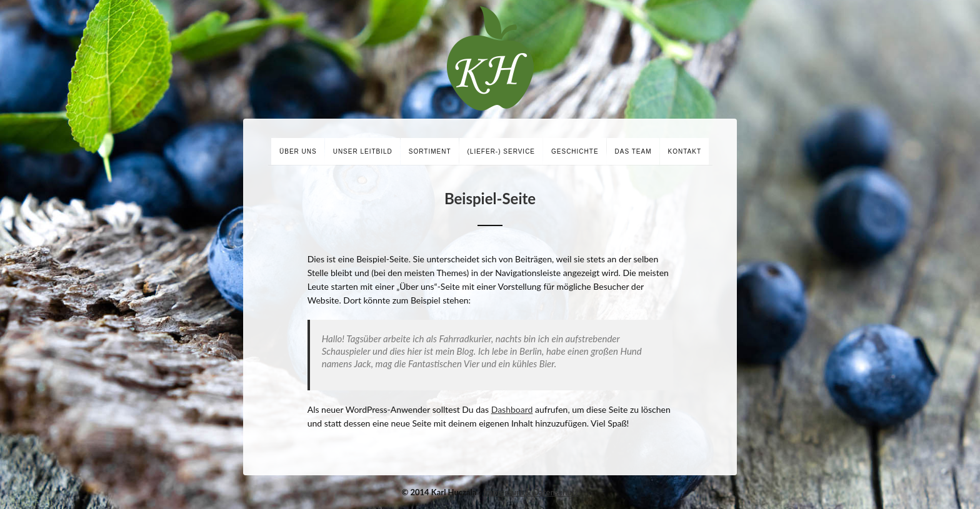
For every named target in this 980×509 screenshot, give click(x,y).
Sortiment (430, 151)
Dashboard (512, 409)
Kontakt (685, 151)
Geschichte (575, 151)
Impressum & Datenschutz (531, 492)
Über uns (298, 151)
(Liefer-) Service (502, 151)
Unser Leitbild (363, 151)
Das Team (633, 151)
